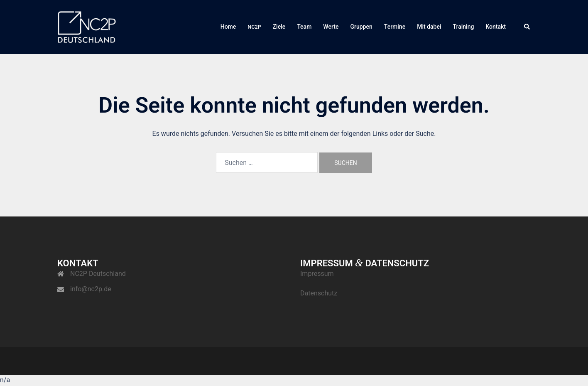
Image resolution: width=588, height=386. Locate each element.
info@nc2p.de (91, 289)
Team (304, 27)
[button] (527, 27)
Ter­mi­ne (395, 27)
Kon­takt (496, 27)
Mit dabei (429, 27)
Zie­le (279, 27)
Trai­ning (463, 27)
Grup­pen (361, 27)
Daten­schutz (319, 293)
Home (228, 27)
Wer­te (331, 27)
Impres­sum (317, 274)
